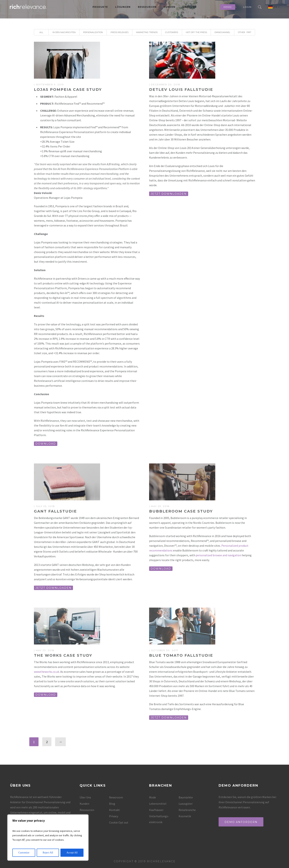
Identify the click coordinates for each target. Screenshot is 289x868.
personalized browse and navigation (219, 555)
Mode (153, 797)
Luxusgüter (186, 804)
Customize (24, 853)
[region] (48, 838)
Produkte (100, 7)
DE (277, 7)
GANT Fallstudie (55, 511)
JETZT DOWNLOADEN (169, 194)
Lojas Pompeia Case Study (68, 90)
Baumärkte (186, 797)
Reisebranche (187, 810)
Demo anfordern (241, 822)
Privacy (114, 816)
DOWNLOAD (46, 444)
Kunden (169, 7)
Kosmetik (185, 816)
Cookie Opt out (119, 822)
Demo (228, 7)
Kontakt (114, 810)
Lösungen (123, 7)
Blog (112, 804)
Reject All (48, 853)
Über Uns (190, 7)
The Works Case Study (63, 655)
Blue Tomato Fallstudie (181, 655)
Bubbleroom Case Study (181, 511)
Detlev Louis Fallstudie (181, 90)
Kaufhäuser (156, 810)
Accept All (72, 853)
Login (247, 7)
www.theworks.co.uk (47, 672)
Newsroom (116, 797)
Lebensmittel (158, 804)
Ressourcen (147, 7)
